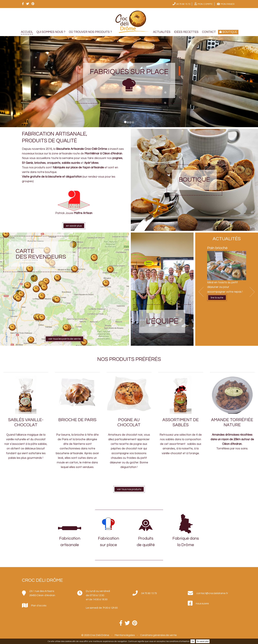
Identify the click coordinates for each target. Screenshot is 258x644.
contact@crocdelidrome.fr (212, 593)
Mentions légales (125, 635)
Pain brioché (217, 248)
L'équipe (162, 321)
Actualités (162, 32)
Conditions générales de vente (158, 635)
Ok (193, 641)
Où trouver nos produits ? (90, 32)
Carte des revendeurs (41, 254)
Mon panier (228, 4)
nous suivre (202, 603)
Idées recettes (186, 32)
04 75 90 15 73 (183, 4)
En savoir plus (203, 641)
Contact (209, 32)
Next (252, 292)
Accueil (27, 32)
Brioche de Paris (77, 420)
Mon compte (205, 4)
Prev (201, 292)
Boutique (194, 180)
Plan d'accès (39, 606)
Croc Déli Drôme (42, 580)
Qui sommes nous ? (51, 32)
